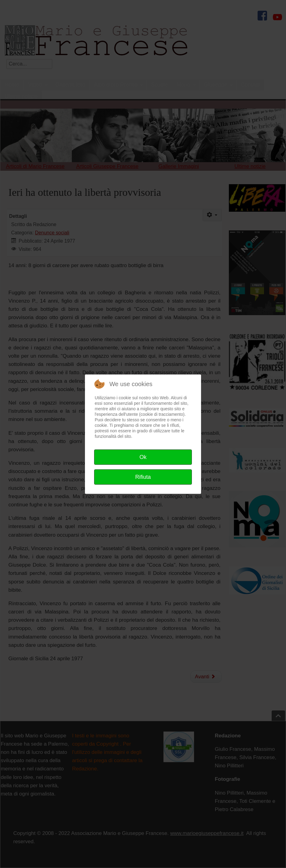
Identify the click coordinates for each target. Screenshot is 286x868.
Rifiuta (143, 477)
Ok (143, 457)
